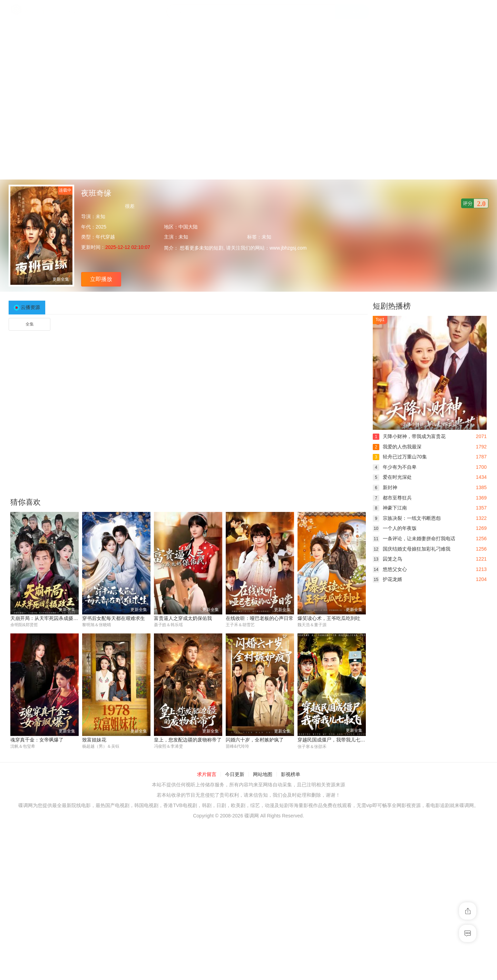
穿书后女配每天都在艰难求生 (114, 618)
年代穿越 (105, 237)
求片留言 (207, 775)
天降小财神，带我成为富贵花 (409, 436)
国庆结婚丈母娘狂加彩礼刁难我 (412, 549)
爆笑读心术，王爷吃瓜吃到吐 (329, 618)
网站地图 (263, 775)
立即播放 (101, 279)
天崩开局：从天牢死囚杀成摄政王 (47, 618)
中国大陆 (188, 227)
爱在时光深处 (392, 477)
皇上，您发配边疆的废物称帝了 (188, 740)
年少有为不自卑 (395, 467)
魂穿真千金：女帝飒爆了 (37, 740)
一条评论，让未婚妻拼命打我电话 (414, 538)
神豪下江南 (390, 508)
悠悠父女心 (390, 569)
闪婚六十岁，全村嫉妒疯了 (255, 740)
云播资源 (30, 307)
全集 (30, 324)
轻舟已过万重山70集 (400, 457)
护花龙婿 (387, 579)
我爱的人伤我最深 (397, 447)
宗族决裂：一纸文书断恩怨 (407, 518)
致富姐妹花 (94, 740)
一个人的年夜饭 (395, 528)
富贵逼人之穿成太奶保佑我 (183, 618)
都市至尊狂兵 (392, 498)
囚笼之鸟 (387, 559)
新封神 (385, 487)
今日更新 (235, 775)
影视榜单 (291, 775)
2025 (101, 227)
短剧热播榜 (392, 306)
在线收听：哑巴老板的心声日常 (260, 618)
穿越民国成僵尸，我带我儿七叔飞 (334, 740)
